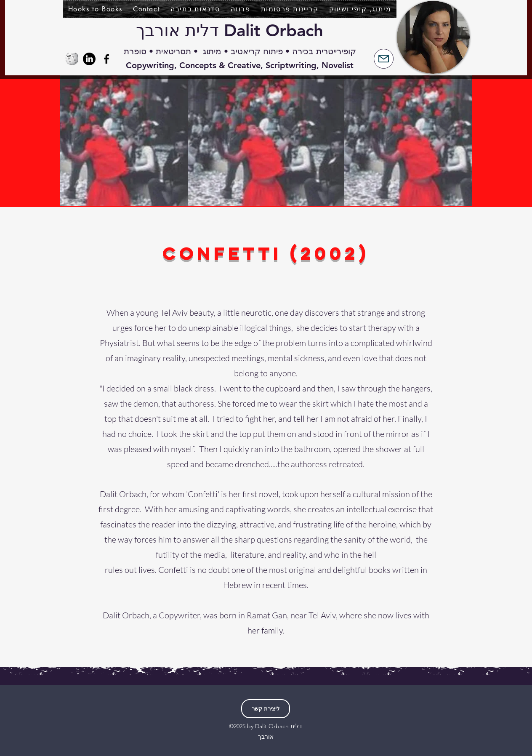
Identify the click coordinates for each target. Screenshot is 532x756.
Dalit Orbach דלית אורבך (230, 30)
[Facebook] (106, 59)
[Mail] (384, 59)
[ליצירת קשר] (266, 709)
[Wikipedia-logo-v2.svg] (72, 59)
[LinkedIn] (89, 59)
